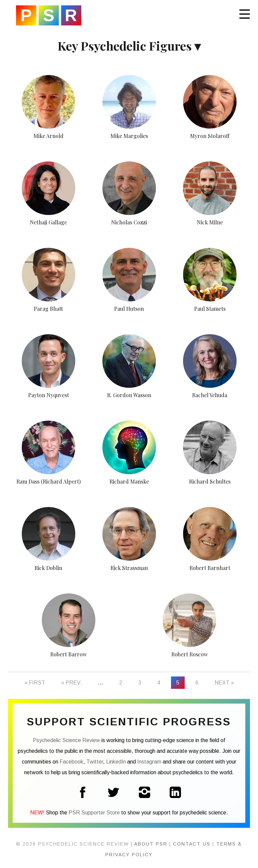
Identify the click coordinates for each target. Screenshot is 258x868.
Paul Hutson (129, 309)
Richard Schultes (210, 481)
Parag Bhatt (48, 309)
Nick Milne (210, 222)
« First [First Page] (35, 683)
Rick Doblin (48, 568)
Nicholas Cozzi (129, 222)
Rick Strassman (129, 568)
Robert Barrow (68, 654)
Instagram (149, 762)
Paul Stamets (210, 309)
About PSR (151, 844)
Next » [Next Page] (224, 683)
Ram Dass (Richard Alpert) (49, 481)
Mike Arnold (49, 136)
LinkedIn (116, 762)
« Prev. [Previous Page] (72, 683)
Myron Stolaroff (210, 136)
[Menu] (245, 13)
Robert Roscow (190, 654)
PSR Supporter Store (94, 813)
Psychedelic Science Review (49, 15)
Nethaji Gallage (48, 222)
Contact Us (192, 844)
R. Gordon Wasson (129, 395)
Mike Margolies (129, 136)
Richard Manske (129, 481)
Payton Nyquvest (49, 395)
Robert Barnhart (210, 568)
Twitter (95, 762)
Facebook (71, 762)
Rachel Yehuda (210, 395)
